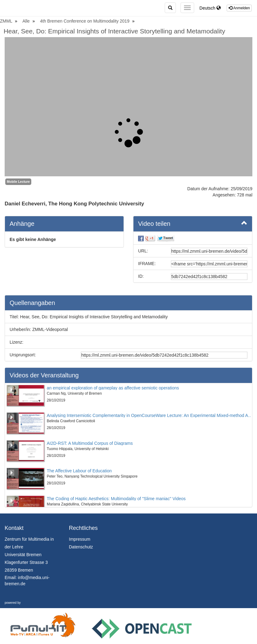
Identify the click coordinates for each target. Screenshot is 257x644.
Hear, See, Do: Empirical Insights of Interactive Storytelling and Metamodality (115, 31)
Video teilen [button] (193, 223)
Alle (27, 21)
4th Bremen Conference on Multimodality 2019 (85, 21)
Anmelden (239, 8)
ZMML (7, 21)
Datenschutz (81, 547)
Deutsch (210, 8)
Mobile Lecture (18, 182)
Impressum (80, 539)
